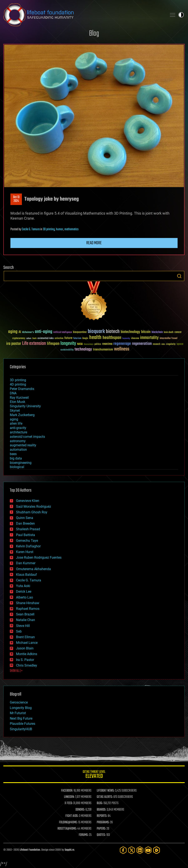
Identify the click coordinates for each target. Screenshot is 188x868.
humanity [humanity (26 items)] (126, 339)
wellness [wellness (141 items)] (122, 349)
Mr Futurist (18, 713)
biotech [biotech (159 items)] (113, 332)
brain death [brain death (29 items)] (169, 332)
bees (13, 454)
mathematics (71, 229)
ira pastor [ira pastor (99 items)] (14, 344)
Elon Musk (18, 402)
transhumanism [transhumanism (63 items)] (103, 350)
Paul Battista (26, 535)
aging (14, 419)
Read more (94, 243)
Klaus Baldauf (26, 575)
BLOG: (100, 803)
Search (179, 276)
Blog (94, 34)
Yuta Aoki (23, 586)
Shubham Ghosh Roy (32, 512)
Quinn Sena (25, 518)
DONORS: (80, 810)
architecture (18, 432)
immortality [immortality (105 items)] (149, 338)
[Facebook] (123, 850)
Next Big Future (21, 718)
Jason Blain (25, 648)
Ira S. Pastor (25, 660)
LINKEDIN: (69, 797)
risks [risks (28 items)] (163, 344)
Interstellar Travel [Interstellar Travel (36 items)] (169, 338)
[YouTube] (148, 850)
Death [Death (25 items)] (34, 338)
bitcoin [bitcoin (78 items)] (146, 332)
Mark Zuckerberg (22, 415)
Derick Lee (24, 592)
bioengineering (21, 463)
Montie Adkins (27, 654)
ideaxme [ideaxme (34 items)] (135, 339)
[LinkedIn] (140, 850)
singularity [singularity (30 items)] (171, 344)
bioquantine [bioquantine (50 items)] (80, 332)
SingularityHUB (21, 729)
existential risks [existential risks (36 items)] (46, 338)
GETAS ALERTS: (105, 797)
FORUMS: (84, 835)
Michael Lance (27, 643)
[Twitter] (132, 850)
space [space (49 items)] (180, 344)
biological (17, 467)
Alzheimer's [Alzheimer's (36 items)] (28, 332)
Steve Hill (23, 626)
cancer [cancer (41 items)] (178, 332)
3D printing (49, 229)
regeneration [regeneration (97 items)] (142, 344)
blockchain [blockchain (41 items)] (157, 332)
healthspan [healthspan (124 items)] (112, 338)
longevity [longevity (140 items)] (68, 344)
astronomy (18, 441)
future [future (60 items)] (68, 338)
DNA (13, 393)
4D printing (18, 384)
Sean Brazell (25, 614)
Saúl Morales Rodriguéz (34, 507)
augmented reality (23, 445)
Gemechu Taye (27, 541)
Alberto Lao (24, 597)
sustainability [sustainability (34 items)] (67, 350)
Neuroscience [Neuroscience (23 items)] (89, 345)
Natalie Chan (26, 620)
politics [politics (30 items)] (98, 344)
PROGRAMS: (103, 822)
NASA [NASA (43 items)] (80, 344)
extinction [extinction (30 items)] (59, 338)
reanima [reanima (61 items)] (107, 344)
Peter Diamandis (22, 389)
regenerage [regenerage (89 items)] (122, 344)
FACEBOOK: (67, 791)
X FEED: (69, 803)
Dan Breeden (25, 523)
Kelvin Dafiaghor (28, 546)
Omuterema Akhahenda (33, 569)
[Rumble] (157, 850)
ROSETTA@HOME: (67, 829)
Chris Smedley (27, 665)
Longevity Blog (21, 708)
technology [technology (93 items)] (83, 350)
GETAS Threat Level (94, 775)
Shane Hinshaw (28, 603)
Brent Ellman (25, 637)
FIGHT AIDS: (72, 816)
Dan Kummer (26, 563)
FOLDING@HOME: (68, 822)
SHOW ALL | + (16, 671)
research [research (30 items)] (157, 344)
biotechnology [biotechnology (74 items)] (130, 332)
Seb (19, 631)
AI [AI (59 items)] (20, 332)
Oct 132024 (16, 199)
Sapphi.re (69, 850)
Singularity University (25, 406)
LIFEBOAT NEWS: (106, 791)
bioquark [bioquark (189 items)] (96, 332)
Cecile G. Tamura (31, 229)
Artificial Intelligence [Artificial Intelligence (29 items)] (63, 332)
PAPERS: (101, 829)
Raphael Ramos (28, 609)
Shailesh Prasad (28, 529)
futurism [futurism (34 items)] (77, 339)
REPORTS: (102, 816)
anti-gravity (18, 428)
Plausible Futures (23, 724)
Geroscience (19, 702)
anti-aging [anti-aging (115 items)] (44, 332)
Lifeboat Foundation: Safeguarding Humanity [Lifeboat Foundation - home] (84, 15)
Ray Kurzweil (19, 398)
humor (60, 229)
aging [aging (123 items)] (13, 332)
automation (18, 450)
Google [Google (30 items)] (85, 338)
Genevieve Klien (28, 501)
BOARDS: (101, 810)
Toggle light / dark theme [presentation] (181, 15)
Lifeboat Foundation (30, 850)
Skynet (15, 411)
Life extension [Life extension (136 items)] (34, 344)
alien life (16, 423)
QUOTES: (101, 835)
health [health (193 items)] (95, 338)
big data (16, 458)
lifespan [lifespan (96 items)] (53, 344)
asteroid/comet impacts (27, 437)
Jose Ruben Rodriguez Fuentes (39, 557)
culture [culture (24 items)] (29, 338)
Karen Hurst (25, 552)
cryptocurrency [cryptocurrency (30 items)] (19, 338)
